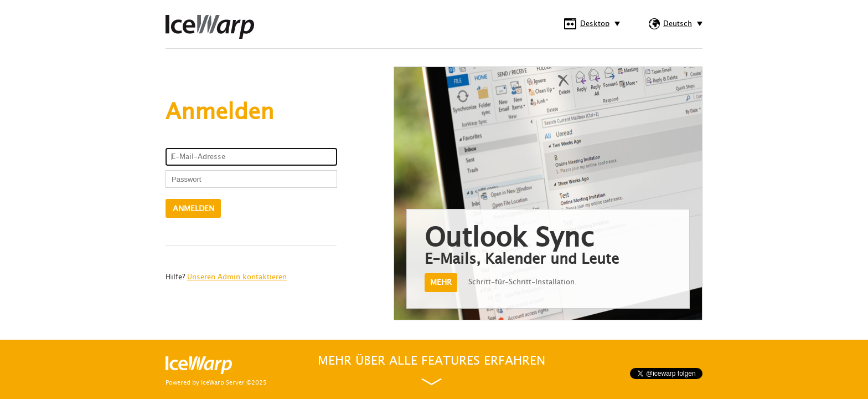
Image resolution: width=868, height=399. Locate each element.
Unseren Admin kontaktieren (237, 277)
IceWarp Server (223, 383)
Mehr (441, 282)
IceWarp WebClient (210, 27)
